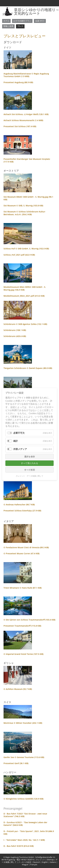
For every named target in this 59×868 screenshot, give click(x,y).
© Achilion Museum (18, 689)
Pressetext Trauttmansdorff (22, 626)
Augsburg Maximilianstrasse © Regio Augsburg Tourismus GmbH (26, 75)
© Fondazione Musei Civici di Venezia (26, 547)
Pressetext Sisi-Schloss (20, 126)
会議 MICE (40, 21)
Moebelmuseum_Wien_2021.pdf (24, 296)
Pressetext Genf (16, 763)
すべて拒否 (30, 470)
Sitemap (50, 860)
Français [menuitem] (34, 865)
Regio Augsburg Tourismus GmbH (20, 857)
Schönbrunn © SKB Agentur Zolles (25, 324)
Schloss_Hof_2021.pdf (19, 255)
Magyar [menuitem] (25, 865)
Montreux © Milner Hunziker (23, 723)
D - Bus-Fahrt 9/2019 (19, 846)
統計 (16, 441)
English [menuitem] (45, 862)
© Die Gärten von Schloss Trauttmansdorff (29, 620)
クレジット (40, 860)
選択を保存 (30, 456)
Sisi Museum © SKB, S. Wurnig (23, 206)
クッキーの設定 (25, 862)
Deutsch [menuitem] (37, 862)
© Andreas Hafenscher (19, 505)
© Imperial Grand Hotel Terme (23, 654)
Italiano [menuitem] (53, 862)
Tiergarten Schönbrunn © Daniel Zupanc (28, 368)
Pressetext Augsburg (18, 82)
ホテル (6, 21)
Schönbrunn (15, 330)
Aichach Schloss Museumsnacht (23, 120)
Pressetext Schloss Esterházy (22, 511)
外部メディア (20, 449)
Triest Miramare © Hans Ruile (23, 588)
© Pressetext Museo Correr (21, 553)
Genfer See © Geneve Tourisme (24, 757)
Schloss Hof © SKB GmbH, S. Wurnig (26, 249)
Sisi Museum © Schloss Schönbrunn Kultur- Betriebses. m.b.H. (25, 213)
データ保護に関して (35, 476)
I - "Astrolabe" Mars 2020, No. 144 (24, 840)
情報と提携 (8, 26)
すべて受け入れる (29, 463)
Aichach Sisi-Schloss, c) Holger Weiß (26, 114)
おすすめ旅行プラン (22, 21)
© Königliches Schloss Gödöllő (23, 799)
